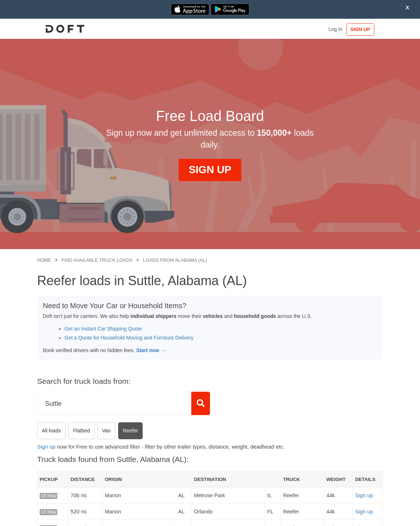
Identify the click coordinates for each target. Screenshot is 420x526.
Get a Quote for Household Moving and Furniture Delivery (129, 338)
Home (44, 260)
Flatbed (82, 431)
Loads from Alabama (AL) (175, 260)
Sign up (46, 447)
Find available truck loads (97, 260)
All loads (51, 431)
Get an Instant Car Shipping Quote (103, 329)
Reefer (130, 431)
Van (106, 431)
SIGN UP (361, 29)
